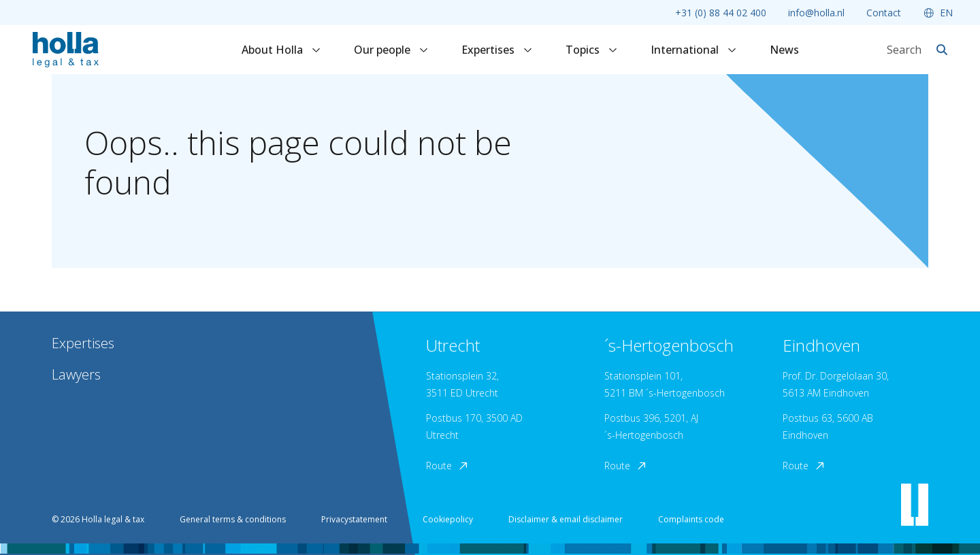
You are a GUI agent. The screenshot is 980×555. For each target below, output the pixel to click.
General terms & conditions (233, 519)
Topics (592, 50)
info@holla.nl (816, 13)
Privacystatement (354, 519)
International (694, 50)
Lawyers (76, 374)
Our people (391, 50)
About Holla (281, 50)
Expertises (497, 50)
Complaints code (691, 519)
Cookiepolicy (448, 519)
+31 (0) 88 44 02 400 (721, 13)
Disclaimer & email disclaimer (566, 519)
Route (448, 466)
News (784, 50)
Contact (884, 13)
